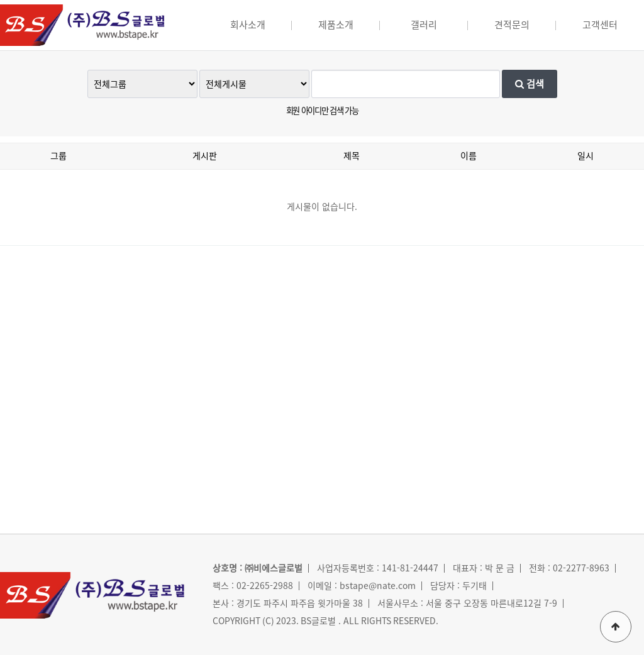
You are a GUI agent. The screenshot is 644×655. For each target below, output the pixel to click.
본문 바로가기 (0, 0)
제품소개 (336, 25)
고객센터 (600, 25)
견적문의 (512, 25)
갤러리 (424, 25)
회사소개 (248, 25)
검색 (530, 84)
